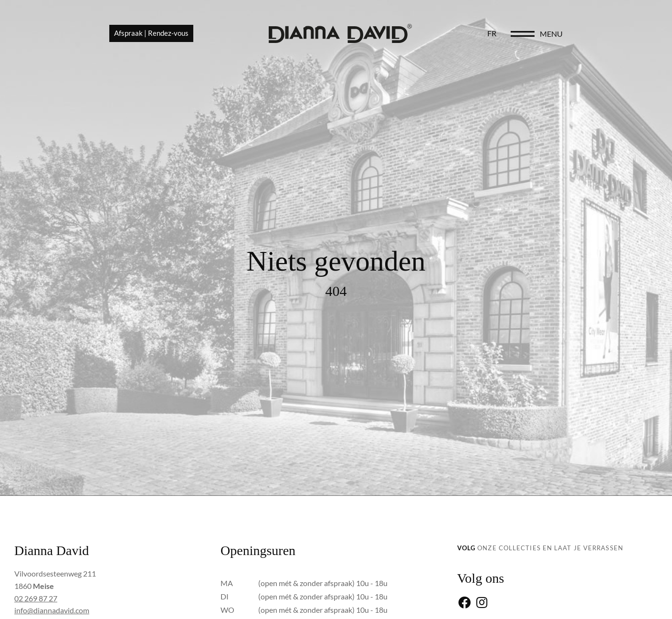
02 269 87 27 (36, 598)
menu (622, 34)
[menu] (594, 34)
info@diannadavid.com (52, 610)
